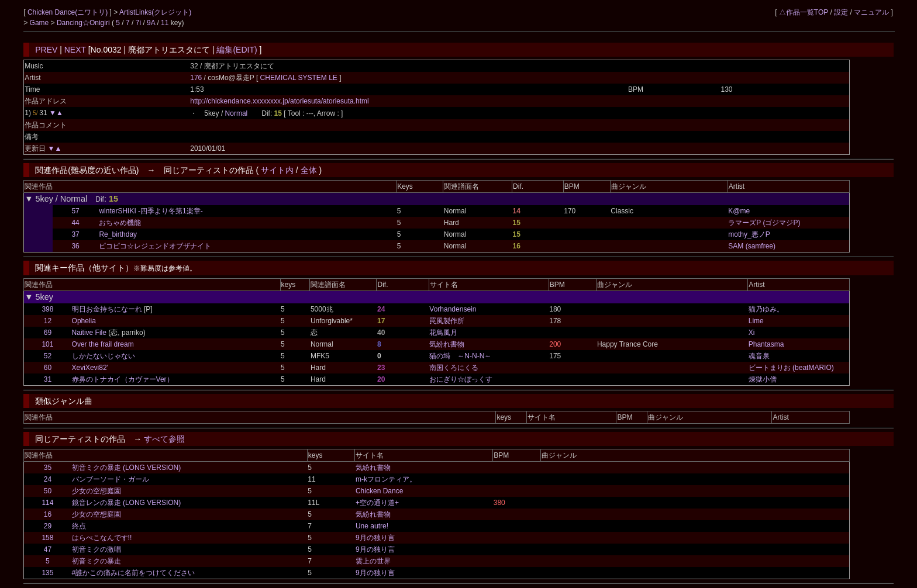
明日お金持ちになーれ (107, 309)
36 (75, 246)
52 (48, 356)
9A (151, 23)
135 (47, 573)
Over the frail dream (103, 344)
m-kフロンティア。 (386, 479)
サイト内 (277, 170)
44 (75, 223)
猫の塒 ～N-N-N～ (460, 356)
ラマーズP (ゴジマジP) (764, 223)
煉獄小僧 (763, 379)
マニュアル (871, 12)
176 (196, 78)
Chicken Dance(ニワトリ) (69, 12)
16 (48, 514)
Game (40, 23)
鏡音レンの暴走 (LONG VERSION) (127, 503)
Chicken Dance (379, 491)
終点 (79, 526)
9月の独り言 (375, 538)
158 (47, 538)
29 (48, 526)
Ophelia (84, 321)
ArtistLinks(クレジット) (155, 12)
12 (48, 321)
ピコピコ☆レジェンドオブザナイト (155, 246)
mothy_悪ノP (749, 234)
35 (48, 468)
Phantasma (766, 344)
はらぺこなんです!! (102, 538)
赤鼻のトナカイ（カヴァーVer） (123, 379)
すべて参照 (164, 439)
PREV (46, 50)
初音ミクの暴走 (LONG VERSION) (127, 468)
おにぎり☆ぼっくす (461, 379)
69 (48, 333)
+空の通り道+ (377, 503)
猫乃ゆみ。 (766, 309)
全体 (309, 170)
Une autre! (372, 526)
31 (48, 379)
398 (47, 309)
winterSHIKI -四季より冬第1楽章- (151, 211)
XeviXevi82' (90, 368)
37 (75, 234)
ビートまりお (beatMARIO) (791, 368)
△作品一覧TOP (804, 12)
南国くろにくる (454, 368)
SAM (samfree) (752, 246)
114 (47, 503)
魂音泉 (759, 356)
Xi (752, 333)
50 (48, 491)
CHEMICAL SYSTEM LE (300, 78)
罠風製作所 (447, 321)
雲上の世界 (373, 561)
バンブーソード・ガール (111, 479)
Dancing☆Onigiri (84, 23)
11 (165, 23)
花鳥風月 (443, 333)
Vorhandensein (453, 309)
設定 (841, 12)
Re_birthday (118, 234)
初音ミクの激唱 (96, 549)
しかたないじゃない (104, 356)
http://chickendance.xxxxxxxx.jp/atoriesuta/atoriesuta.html (279, 101)
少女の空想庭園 (96, 491)
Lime (756, 321)
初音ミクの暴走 (96, 561)
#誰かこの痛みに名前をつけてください (134, 573)
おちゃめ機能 (120, 223)
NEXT (75, 50)
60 (48, 368)
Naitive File (89, 333)
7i (138, 23)
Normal (237, 113)
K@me (739, 211)
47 (48, 549)
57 (75, 211)
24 (48, 479)
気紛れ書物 (447, 344)
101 (47, 344)
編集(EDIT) (237, 50)
